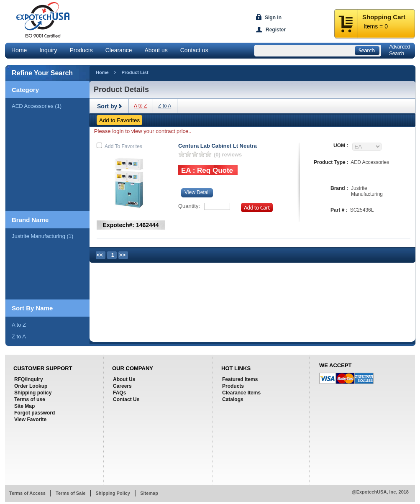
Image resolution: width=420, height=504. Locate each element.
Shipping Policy (113, 493)
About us (156, 50)
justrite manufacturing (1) (42, 236)
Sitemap (149, 493)
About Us (124, 379)
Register (276, 30)
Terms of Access (27, 493)
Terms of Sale (70, 493)
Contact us (194, 50)
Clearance (119, 50)
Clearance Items (241, 393)
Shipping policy (33, 393)
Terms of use (30, 399)
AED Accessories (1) (37, 106)
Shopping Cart (384, 17)
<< (100, 255)
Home (19, 50)
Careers (122, 386)
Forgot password (35, 413)
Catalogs (233, 399)
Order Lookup (31, 386)
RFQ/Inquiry (29, 379)
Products (81, 50)
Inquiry (48, 50)
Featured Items (240, 379)
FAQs (119, 393)
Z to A (19, 336)
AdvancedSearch (400, 50)
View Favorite (30, 420)
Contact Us (126, 399)
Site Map (24, 406)
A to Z (19, 325)
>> (122, 255)
